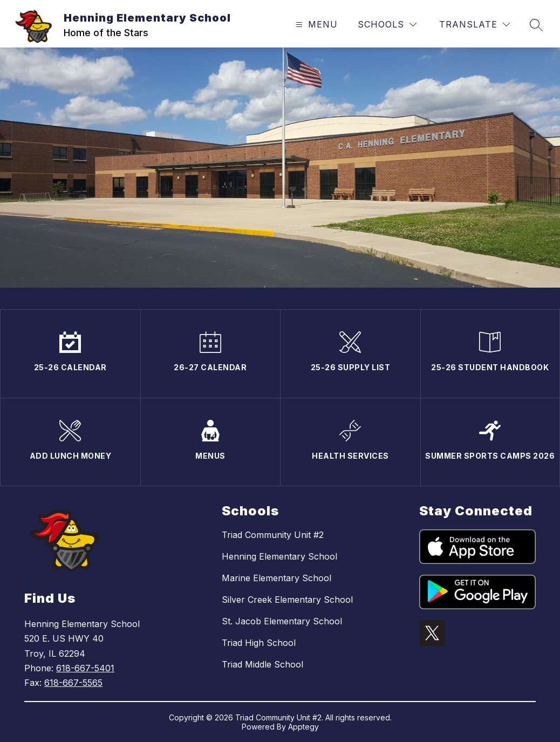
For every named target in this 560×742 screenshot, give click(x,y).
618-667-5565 (73, 683)
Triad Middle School (262, 664)
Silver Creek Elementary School (287, 600)
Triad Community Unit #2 (273, 535)
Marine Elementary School (276, 578)
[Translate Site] (474, 25)
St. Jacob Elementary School (282, 621)
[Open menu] (315, 25)
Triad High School (259, 643)
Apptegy (303, 727)
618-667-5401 (85, 668)
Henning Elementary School (279, 556)
